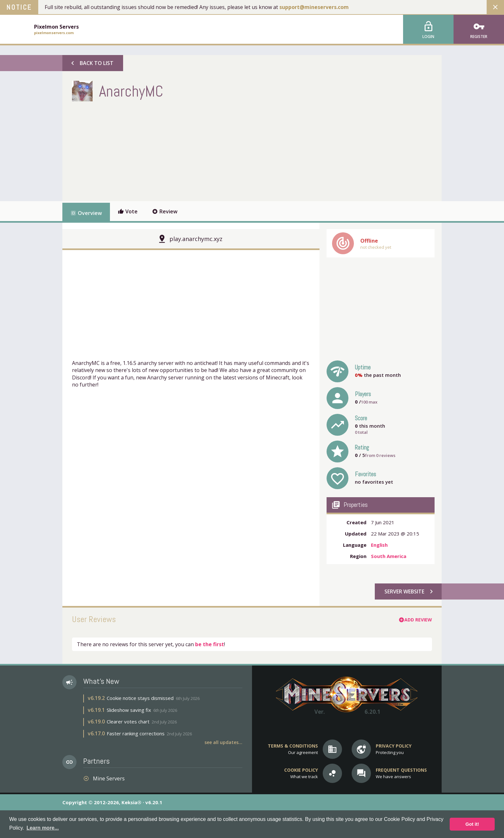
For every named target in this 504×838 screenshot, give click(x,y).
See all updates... (223, 742)
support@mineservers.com (314, 7)
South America (389, 556)
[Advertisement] (189, 150)
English (379, 545)
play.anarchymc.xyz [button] (196, 239)
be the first (210, 644)
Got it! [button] (472, 824)
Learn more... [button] (42, 828)
